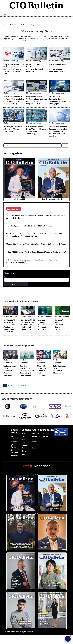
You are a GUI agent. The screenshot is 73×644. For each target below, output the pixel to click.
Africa (24, 454)
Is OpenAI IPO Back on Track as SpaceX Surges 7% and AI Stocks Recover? (36, 252)
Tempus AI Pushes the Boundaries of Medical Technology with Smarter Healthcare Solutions (58, 131)
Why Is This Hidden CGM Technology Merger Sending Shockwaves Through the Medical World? (14, 69)
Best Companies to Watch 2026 (53, 199)
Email (6, 277)
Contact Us (36, 436)
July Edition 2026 (20, 199)
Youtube (15, 455)
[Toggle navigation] (5, 14)
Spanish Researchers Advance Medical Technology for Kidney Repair (27, 371)
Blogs (35, 448)
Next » (24, 386)
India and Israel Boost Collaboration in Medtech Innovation (10, 371)
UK (23, 436)
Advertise (36, 445)
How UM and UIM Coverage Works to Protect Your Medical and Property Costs (28, 325)
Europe (24, 451)
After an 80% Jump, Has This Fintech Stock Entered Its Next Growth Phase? (36, 244)
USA (23, 443)
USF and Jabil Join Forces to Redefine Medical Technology (13, 129)
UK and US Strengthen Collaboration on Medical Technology (43, 371)
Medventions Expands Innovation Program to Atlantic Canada (44, 325)
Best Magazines (13, 153)
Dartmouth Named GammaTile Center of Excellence (60, 325)
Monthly (46, 433)
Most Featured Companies (17, 399)
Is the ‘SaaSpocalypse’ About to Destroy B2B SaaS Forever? (29, 226)
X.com (14, 442)
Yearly (45, 436)
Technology (14, 25)
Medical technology (27, 25)
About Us (36, 433)
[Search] (65, 145)
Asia (23, 433)
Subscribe (16, 284)
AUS (23, 439)
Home (6, 25)
